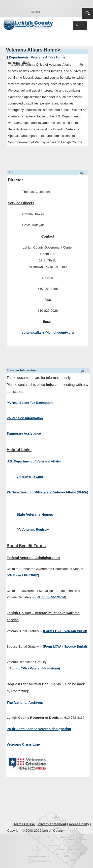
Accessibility (79, 824)
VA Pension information (25, 418)
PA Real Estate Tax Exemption (30, 403)
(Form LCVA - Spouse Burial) (65, 646)
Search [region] (88, 13)
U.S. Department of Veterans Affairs (34, 461)
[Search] (50, 12)
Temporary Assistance (24, 434)
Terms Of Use (24, 824)
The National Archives (25, 703)
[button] (68, 11)
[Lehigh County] (29, 24)
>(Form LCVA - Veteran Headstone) (33, 668)
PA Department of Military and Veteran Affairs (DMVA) (47, 492)
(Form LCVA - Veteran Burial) (65, 631)
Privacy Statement (52, 824)
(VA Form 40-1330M (50, 597)
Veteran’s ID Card (30, 477)
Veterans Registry (35, 530)
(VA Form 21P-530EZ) (23, 575)
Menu (80, 26)
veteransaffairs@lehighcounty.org (48, 332)
